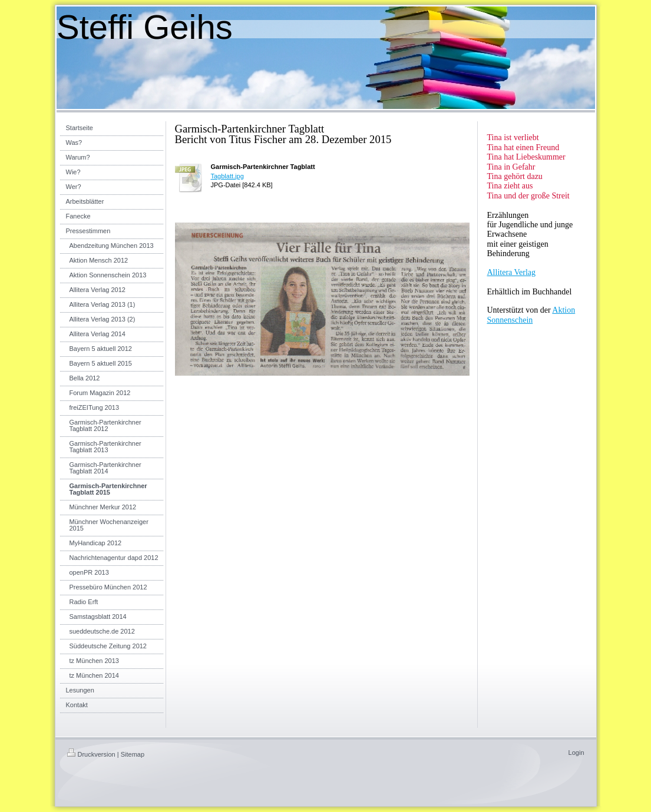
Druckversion (91, 754)
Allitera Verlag (512, 272)
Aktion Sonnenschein (531, 315)
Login (576, 753)
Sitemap (133, 754)
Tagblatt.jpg (227, 176)
